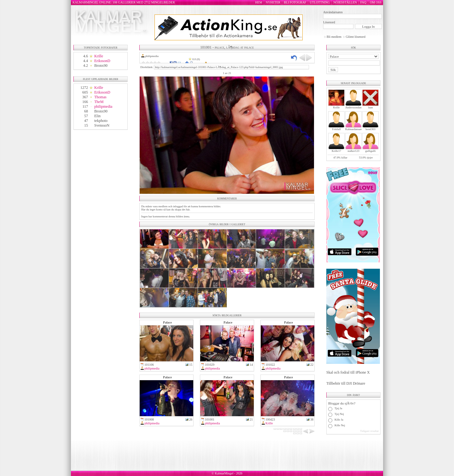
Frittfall (336, 129)
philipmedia (103, 106)
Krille (99, 56)
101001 (210, 419)
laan (371, 107)
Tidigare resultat (369, 431)
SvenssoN (102, 125)
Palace (167, 322)
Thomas (100, 97)
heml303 (370, 129)
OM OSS (376, 2)
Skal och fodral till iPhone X (348, 372)
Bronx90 (101, 66)
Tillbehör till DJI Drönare (346, 383)
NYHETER (273, 2)
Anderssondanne (355, 107)
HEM (259, 2)
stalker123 (353, 151)
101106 (149, 365)
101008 (149, 419)
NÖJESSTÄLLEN (345, 2)
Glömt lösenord (355, 37)
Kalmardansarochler (357, 129)
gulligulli (370, 151)
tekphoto (101, 121)
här (188, 209)
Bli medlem (334, 37)
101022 (270, 365)
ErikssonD (102, 61)
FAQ (363, 2)
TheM (99, 102)
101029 (210, 365)
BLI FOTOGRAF (295, 2)
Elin (97, 116)
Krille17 (336, 151)
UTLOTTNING (320, 2)
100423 (270, 419)
